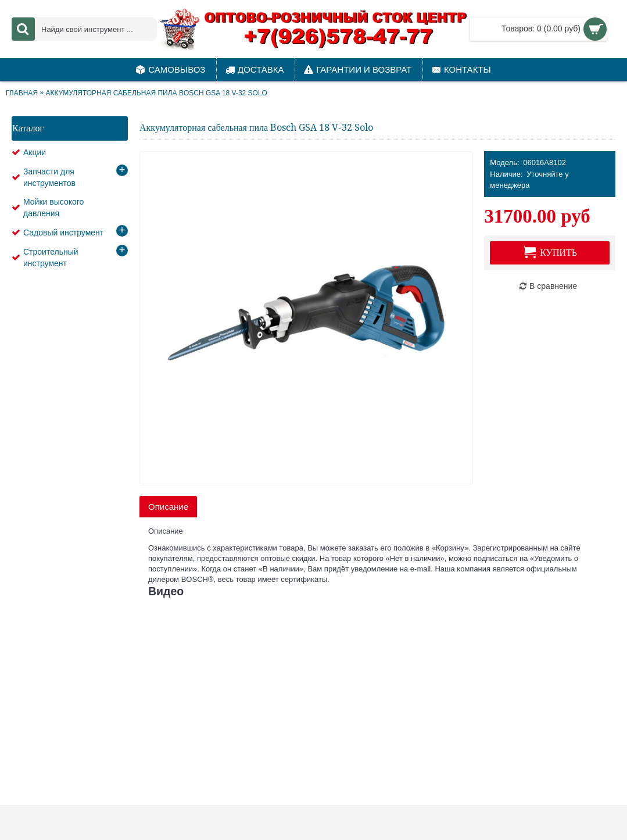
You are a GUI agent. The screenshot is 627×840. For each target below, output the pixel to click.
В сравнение (553, 286)
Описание (168, 507)
